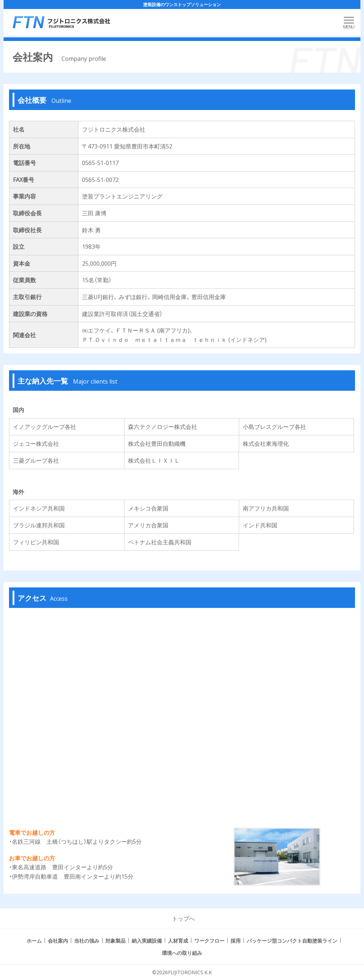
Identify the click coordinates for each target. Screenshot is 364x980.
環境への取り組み (182, 953)
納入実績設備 (147, 940)
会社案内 (58, 940)
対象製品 (115, 940)
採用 (236, 940)
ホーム (34, 940)
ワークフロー (209, 940)
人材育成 (178, 940)
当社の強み (87, 940)
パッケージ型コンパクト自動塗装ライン (292, 940)
